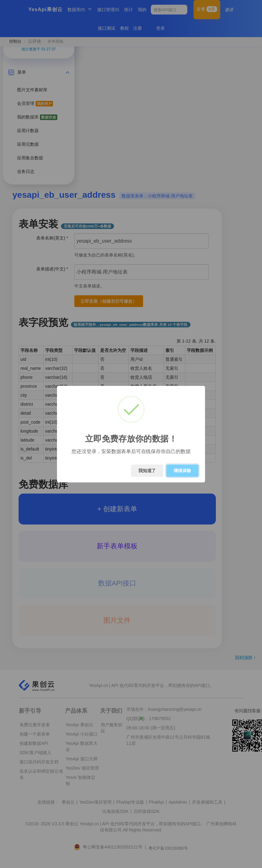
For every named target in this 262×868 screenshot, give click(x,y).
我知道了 (147, 471)
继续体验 (182, 471)
